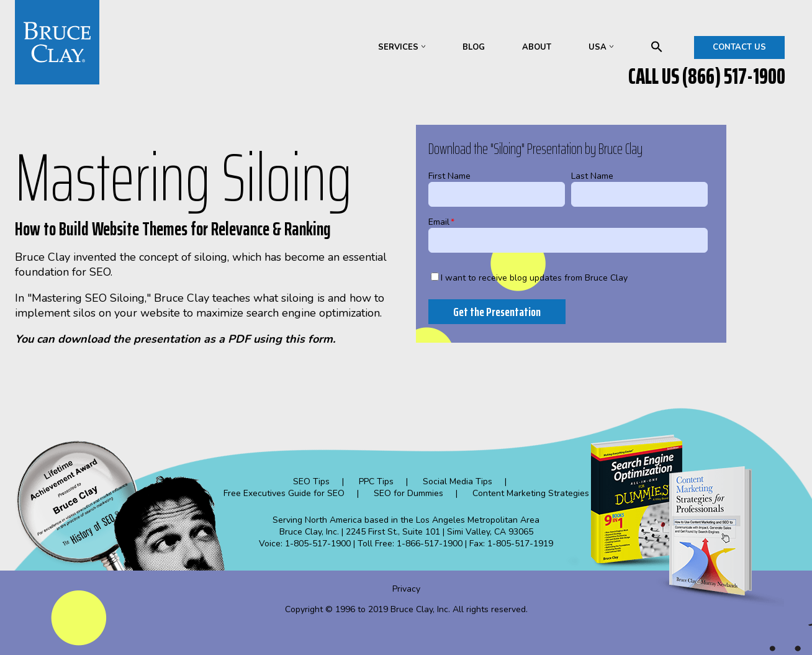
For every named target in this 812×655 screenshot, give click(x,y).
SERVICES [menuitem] (398, 47)
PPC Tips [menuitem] (376, 481)
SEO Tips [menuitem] (311, 481)
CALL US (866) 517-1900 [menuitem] (707, 76)
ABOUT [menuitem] (537, 47)
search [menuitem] (657, 47)
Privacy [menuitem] (406, 589)
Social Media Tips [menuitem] (458, 481)
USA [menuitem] (598, 47)
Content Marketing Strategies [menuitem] (531, 493)
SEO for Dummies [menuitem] (408, 493)
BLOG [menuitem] (474, 47)
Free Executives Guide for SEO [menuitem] (284, 493)
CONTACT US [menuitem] (739, 47)
